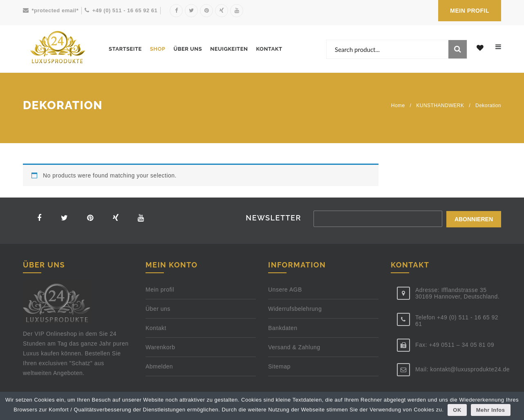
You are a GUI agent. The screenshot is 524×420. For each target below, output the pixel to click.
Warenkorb (160, 348)
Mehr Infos (491, 410)
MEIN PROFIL (470, 11)
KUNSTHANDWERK (440, 106)
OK (458, 410)
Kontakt (269, 49)
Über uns (188, 49)
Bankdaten (283, 329)
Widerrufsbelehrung (295, 310)
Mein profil (160, 291)
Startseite (125, 49)
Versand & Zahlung (294, 348)
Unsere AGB (285, 291)
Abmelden (159, 368)
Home (398, 106)
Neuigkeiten (229, 49)
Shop (158, 49)
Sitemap (279, 368)
